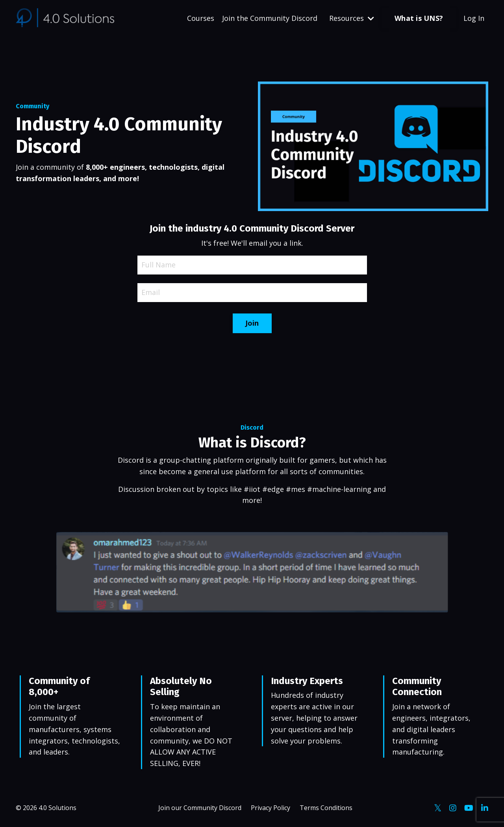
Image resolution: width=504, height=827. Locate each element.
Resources (352, 18)
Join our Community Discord (200, 808)
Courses (201, 18)
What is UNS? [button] (419, 18)
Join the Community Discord (270, 18)
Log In (474, 18)
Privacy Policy (271, 808)
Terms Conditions (326, 808)
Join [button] (252, 323)
